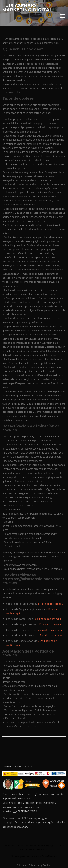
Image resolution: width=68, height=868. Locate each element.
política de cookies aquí (51, 604)
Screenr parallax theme (24, 856)
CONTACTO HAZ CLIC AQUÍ (18, 766)
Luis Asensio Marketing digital (27, 8)
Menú (62, 16)
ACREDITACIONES (26, 811)
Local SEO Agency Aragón (32, 818)
